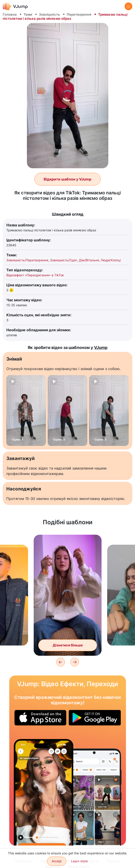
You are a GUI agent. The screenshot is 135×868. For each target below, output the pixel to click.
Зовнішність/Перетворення (27, 260)
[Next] (75, 662)
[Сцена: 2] (67, 410)
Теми (28, 14)
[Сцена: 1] (26, 410)
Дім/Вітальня (89, 260)
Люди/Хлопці (111, 260)
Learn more (79, 861)
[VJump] (15, 6)
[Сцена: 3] (109, 410)
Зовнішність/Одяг (64, 260)
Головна (10, 14)
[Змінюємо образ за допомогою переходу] (44, 792)
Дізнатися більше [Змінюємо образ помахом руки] (68, 645)
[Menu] (128, 6)
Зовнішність (49, 14)
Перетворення (79, 14)
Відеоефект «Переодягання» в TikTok (35, 275)
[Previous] (61, 662)
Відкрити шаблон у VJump (67, 179)
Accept (57, 861)
